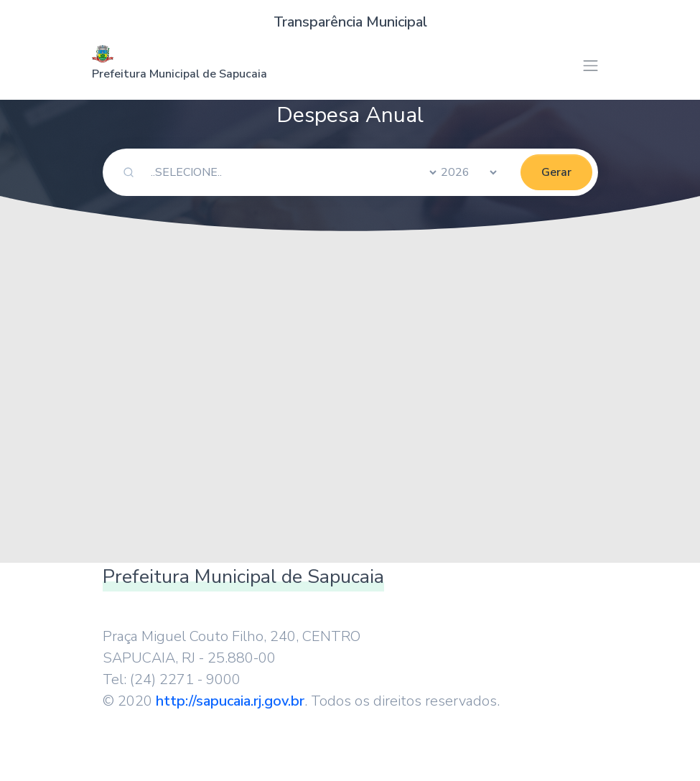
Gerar (556, 172)
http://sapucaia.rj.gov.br (230, 701)
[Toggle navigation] (591, 66)
